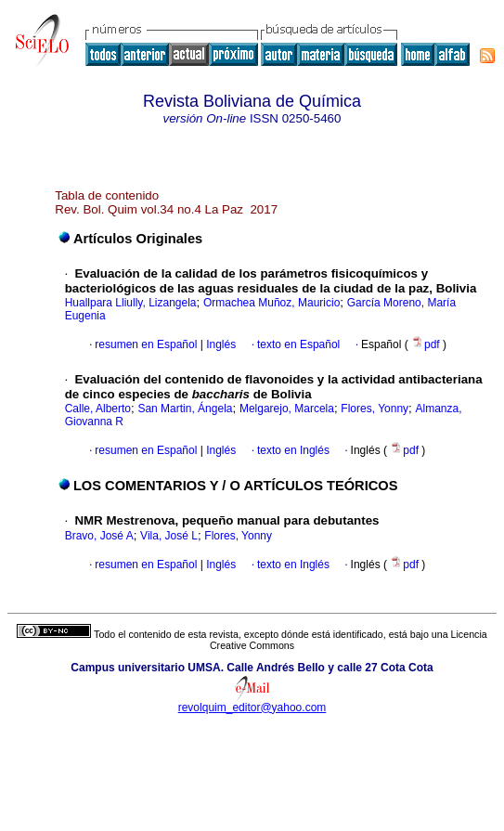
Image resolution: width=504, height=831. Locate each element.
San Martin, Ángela (185, 409)
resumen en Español (146, 344)
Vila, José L (169, 536)
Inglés (220, 344)
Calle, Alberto (98, 409)
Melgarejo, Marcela (287, 409)
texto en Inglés (293, 450)
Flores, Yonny (375, 409)
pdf (427, 344)
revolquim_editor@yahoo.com (252, 708)
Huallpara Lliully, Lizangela (131, 303)
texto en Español (298, 344)
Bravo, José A (99, 536)
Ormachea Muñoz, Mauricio (271, 303)
